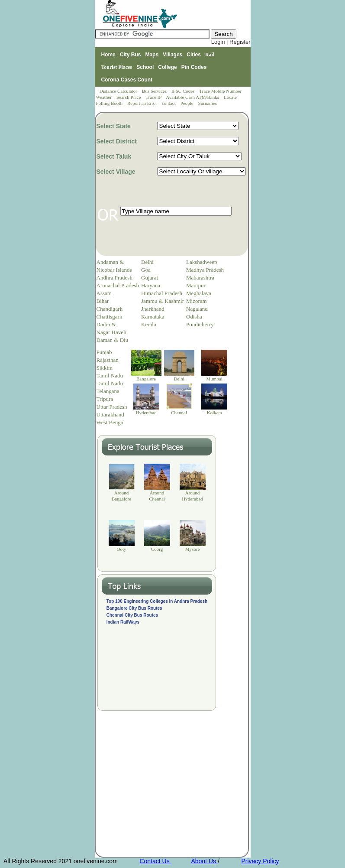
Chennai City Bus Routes (132, 615)
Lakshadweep (202, 262)
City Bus (131, 55)
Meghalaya (199, 293)
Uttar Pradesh (112, 407)
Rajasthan (108, 360)
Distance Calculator (118, 91)
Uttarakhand (110, 414)
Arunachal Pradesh (118, 285)
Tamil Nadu (110, 375)
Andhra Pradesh (114, 278)
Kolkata (214, 413)
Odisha (194, 317)
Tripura (105, 399)
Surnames (208, 103)
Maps (152, 55)
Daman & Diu (113, 340)
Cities (194, 55)
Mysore (193, 549)
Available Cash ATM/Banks (193, 97)
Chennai (179, 413)
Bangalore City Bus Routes (134, 608)
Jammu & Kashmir (163, 301)
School (145, 67)
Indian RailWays (123, 622)
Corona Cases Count (127, 80)
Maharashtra (200, 278)
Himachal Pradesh (162, 293)
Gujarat (150, 278)
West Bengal (111, 422)
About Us (204, 861)
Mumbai (214, 379)
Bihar (103, 301)
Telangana (108, 391)
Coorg (157, 549)
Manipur (196, 285)
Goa (146, 270)
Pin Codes (194, 67)
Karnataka (153, 317)
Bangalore (146, 379)
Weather (105, 97)
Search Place (129, 97)
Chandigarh (110, 309)
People (188, 103)
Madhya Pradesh (205, 270)
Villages (172, 55)
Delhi (147, 262)
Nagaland (197, 309)
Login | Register (231, 42)
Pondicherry (200, 324)
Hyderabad (146, 413)
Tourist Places (116, 67)
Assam (104, 293)
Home (108, 55)
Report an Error (143, 103)
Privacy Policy (260, 861)
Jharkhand (153, 309)
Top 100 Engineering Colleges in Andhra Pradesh (157, 601)
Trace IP (154, 97)
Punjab (104, 352)
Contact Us (155, 861)
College (167, 67)
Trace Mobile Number (221, 91)
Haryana (151, 285)
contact (169, 103)
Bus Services (154, 91)
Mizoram (197, 301)
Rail (210, 55)
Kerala (149, 324)
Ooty (122, 549)
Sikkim (105, 368)
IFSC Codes (184, 91)
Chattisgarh (110, 317)
